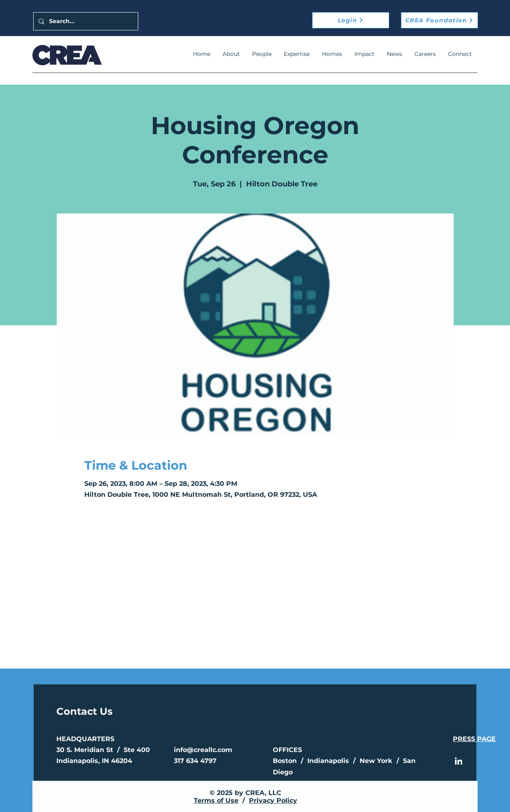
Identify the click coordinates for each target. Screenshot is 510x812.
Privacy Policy (273, 800)
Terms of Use (216, 800)
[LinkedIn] (459, 761)
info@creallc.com (203, 750)
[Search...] (85, 21)
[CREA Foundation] (439, 20)
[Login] (351, 20)
